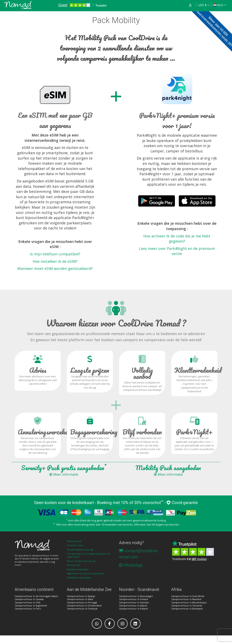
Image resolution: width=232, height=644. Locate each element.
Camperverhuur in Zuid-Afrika (188, 596)
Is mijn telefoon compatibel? (55, 254)
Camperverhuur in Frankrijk (82, 609)
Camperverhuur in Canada (29, 599)
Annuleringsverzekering (80, 550)
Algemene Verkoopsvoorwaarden (85, 573)
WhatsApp (133, 565)
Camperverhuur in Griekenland (84, 605)
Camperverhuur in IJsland (133, 605)
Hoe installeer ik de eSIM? (55, 261)
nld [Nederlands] (218, 5)
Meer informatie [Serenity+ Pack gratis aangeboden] (64, 474)
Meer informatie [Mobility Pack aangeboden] (168, 474)
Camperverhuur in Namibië (186, 599)
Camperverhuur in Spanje (81, 596)
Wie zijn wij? (73, 565)
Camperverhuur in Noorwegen (136, 596)
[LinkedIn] (135, 624)
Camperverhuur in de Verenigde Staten (36, 596)
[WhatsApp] (97, 624)
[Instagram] (123, 624)
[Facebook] (110, 624)
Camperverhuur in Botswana (187, 609)
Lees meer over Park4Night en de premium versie (177, 251)
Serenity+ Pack (75, 545)
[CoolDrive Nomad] (18, 5)
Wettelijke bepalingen (79, 577)
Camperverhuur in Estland (133, 609)
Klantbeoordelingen (78, 569)
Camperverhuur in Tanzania (187, 605)
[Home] (38, 545)
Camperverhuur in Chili (28, 602)
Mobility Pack (74, 541)
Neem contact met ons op (81, 561)
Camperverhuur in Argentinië (31, 605)
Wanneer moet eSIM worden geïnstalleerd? (55, 268)
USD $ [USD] (202, 5)
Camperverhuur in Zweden (134, 602)
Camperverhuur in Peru (28, 609)
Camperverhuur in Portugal (82, 602)
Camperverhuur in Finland (134, 599)
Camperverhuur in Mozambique (189, 602)
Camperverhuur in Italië (80, 599)
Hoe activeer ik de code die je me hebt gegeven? (177, 239)
